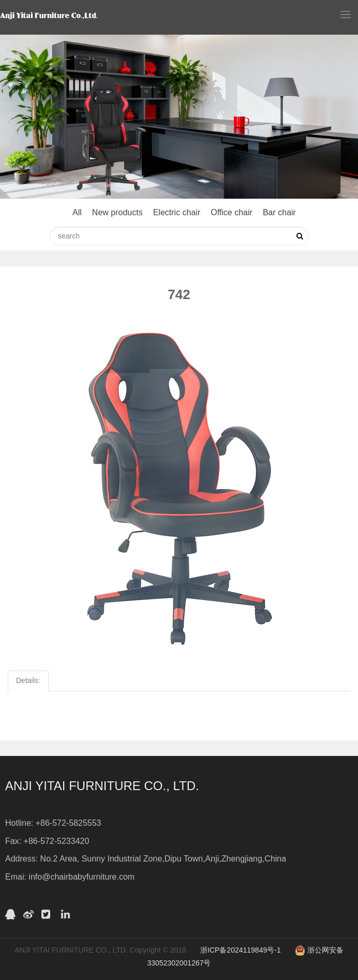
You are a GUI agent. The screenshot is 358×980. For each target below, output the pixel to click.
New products (117, 212)
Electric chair (177, 212)
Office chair (232, 212)
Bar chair (279, 212)
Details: (28, 680)
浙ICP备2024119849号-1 (241, 950)
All (77, 212)
